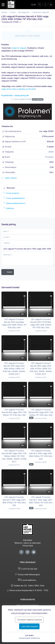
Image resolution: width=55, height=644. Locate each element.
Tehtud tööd (28, 546)
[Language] (34, 5)
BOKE (51, 152)
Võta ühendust (28, 562)
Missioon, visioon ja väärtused (27, 543)
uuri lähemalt (38, 99)
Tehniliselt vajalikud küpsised (29, 620)
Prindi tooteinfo (13, 193)
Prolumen (49, 157)
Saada (8, 272)
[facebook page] (21, 552)
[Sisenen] (45, 5)
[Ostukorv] (51, 5)
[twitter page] (27, 552)
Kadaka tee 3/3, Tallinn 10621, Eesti (27, 586)
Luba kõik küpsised (29, 626)
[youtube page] (34, 552)
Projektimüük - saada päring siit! (15, 95)
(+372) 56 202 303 (28, 569)
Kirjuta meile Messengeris (27, 574)
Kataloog (10, 208)
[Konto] (40, 5)
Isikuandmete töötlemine (29, 638)
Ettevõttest (28, 540)
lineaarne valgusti (19, 48)
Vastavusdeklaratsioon (16, 203)
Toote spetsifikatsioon (15, 198)
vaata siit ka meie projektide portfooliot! (18, 89)
